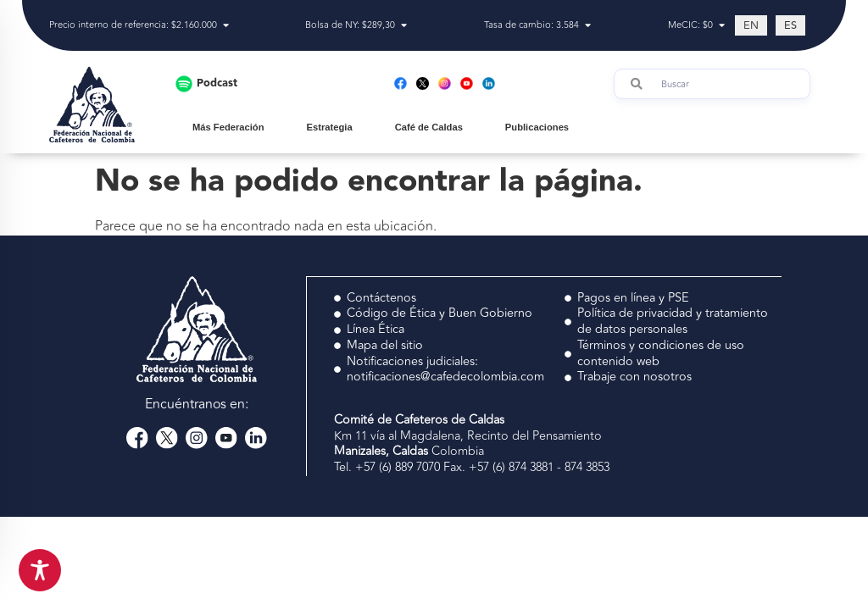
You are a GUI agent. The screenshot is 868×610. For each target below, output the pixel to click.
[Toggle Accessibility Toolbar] (40, 570)
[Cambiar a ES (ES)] (790, 25)
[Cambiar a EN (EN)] (751, 25)
